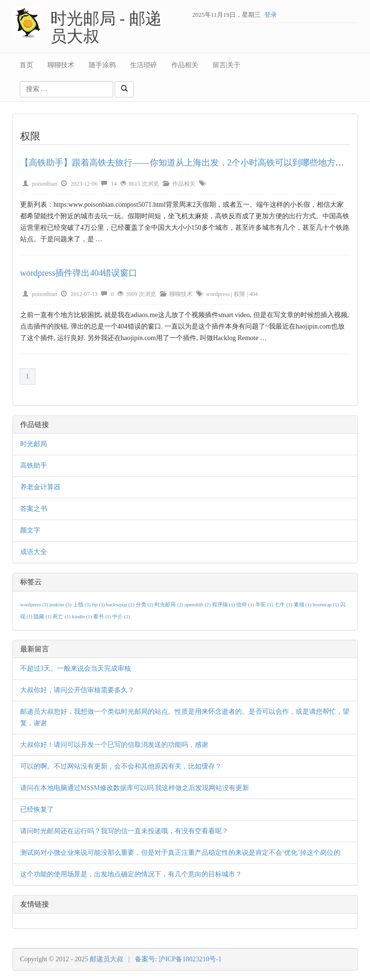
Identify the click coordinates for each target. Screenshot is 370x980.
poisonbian (45, 184)
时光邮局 (34, 444)
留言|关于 (227, 65)
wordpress (218, 294)
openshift (198, 605)
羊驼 (265, 605)
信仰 (246, 605)
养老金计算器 (40, 487)
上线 (83, 605)
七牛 (284, 605)
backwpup (121, 605)
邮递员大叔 (107, 959)
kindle (83, 617)
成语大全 (34, 552)
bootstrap (327, 605)
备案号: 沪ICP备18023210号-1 (178, 959)
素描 (303, 605)
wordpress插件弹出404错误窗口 (79, 273)
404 (253, 294)
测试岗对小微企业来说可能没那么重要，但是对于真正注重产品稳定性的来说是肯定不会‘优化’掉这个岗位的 (180, 853)
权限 (239, 294)
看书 (103, 617)
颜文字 (30, 530)
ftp (99, 605)
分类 (145, 605)
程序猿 (224, 605)
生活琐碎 (143, 65)
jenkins (61, 605)
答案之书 (34, 509)
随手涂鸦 (102, 65)
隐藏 (43, 617)
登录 (271, 15)
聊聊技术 (61, 65)
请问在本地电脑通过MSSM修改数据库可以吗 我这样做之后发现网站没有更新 (135, 788)
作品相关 (185, 65)
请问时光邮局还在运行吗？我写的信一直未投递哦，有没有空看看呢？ (124, 831)
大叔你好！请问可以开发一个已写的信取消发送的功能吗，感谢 (114, 745)
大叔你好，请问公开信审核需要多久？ (77, 690)
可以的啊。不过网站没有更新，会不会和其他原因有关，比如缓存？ (121, 766)
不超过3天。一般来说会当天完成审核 (76, 668)
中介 (121, 617)
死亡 (62, 617)
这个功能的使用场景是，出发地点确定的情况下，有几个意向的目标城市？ (131, 874)
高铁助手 (34, 466)
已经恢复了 (37, 809)
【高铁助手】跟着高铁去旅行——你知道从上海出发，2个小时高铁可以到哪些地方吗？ (186, 163)
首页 (26, 65)
